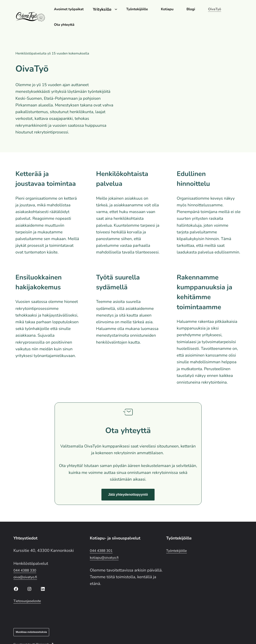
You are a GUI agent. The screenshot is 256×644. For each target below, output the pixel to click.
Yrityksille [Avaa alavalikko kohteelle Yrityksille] (110, 9)
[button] (128, 479)
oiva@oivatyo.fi (27, 561)
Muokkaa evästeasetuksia (31, 616)
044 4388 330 (27, 554)
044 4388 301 (103, 535)
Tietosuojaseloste (30, 585)
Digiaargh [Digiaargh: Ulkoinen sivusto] (45, 628)
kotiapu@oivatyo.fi (107, 541)
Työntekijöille (178, 535)
